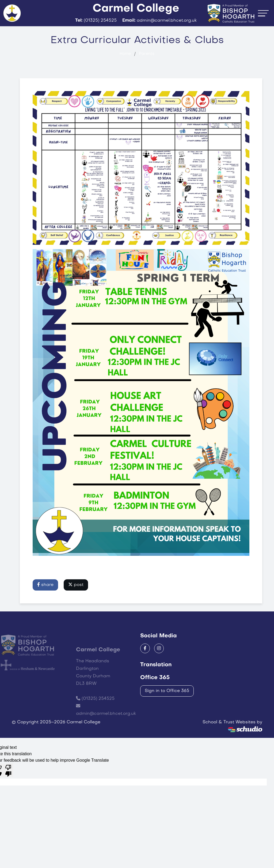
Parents (147, 70)
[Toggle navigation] (263, 21)
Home (125, 70)
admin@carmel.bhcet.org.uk (106, 739)
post (76, 601)
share (45, 601)
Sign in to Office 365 (167, 707)
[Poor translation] (8, 787)
